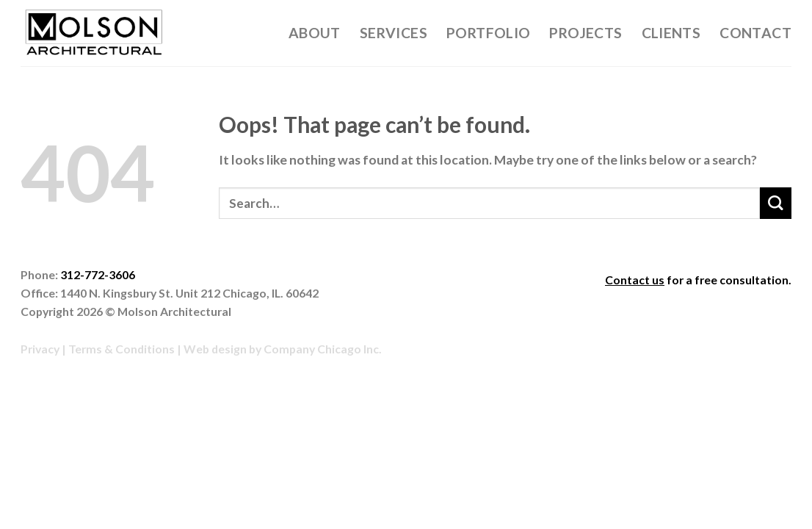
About (315, 33)
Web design (215, 349)
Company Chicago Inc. (323, 349)
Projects (586, 33)
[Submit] (776, 203)
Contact (755, 33)
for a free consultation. (698, 280)
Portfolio (489, 33)
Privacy (40, 349)
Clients (671, 33)
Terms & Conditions (122, 349)
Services (394, 33)
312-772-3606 (98, 274)
